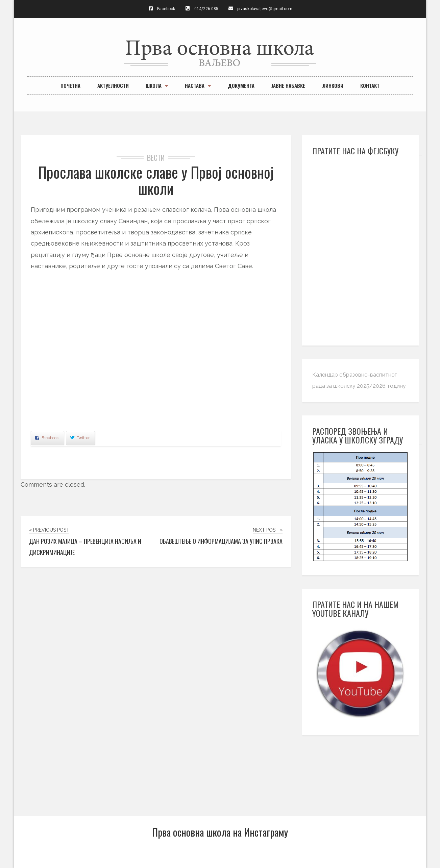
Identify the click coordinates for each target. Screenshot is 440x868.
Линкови (333, 85)
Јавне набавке (288, 85)
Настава (198, 86)
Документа (241, 85)
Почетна (70, 85)
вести (156, 157)
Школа (157, 86)
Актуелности (113, 85)
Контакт (370, 85)
